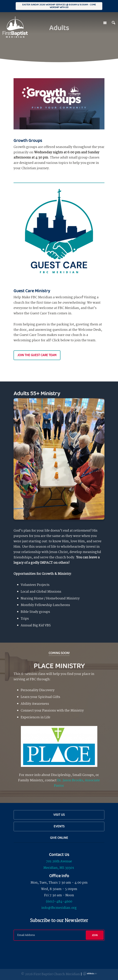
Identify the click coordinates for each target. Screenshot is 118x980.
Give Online (59, 838)
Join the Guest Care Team (37, 355)
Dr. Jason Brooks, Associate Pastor (77, 783)
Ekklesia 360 (90, 974)
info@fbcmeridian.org (59, 908)
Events (59, 826)
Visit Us (59, 815)
